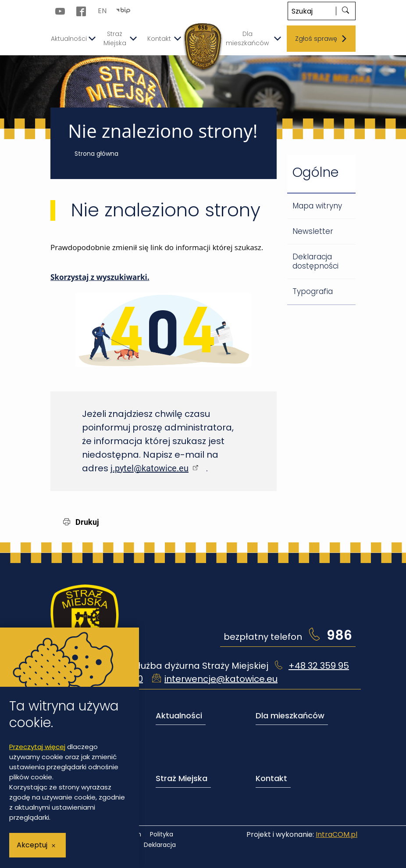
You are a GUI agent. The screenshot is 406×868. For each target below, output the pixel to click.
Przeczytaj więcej (37, 747)
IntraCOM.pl (337, 834)
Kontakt (271, 778)
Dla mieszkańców (290, 716)
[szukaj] (345, 11)
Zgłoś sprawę (321, 39)
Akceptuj (32, 845)
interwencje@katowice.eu (221, 679)
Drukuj (81, 522)
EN (102, 11)
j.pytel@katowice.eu (150, 468)
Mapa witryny (317, 206)
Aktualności (179, 716)
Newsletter (313, 231)
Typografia (313, 291)
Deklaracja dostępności (315, 261)
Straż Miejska (182, 778)
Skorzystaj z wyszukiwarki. (100, 277)
